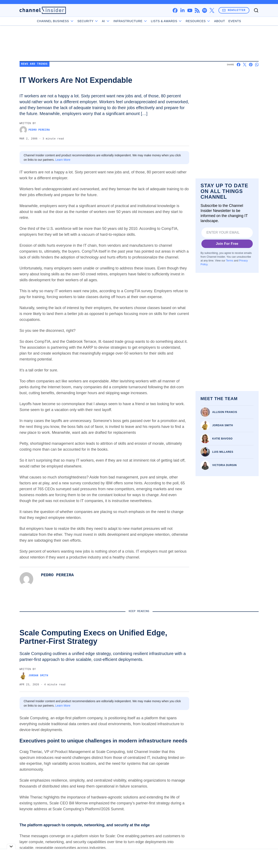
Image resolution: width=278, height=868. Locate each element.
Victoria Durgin (225, 465)
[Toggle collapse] (11, 846)
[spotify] (204, 10)
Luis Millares (223, 452)
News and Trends (35, 64)
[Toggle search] (256, 10)
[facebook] (175, 10)
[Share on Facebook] (239, 65)
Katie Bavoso (223, 439)
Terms (229, 260)
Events (235, 21)
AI (106, 21)
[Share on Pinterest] (251, 65)
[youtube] (190, 10)
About (219, 21)
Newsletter (234, 10)
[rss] (197, 10)
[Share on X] (245, 65)
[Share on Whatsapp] (257, 65)
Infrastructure (130, 21)
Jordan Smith (223, 425)
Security (88, 21)
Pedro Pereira (35, 130)
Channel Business (56, 21)
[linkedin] (182, 10)
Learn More (63, 160)
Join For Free (227, 244)
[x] (212, 10)
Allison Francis (225, 412)
